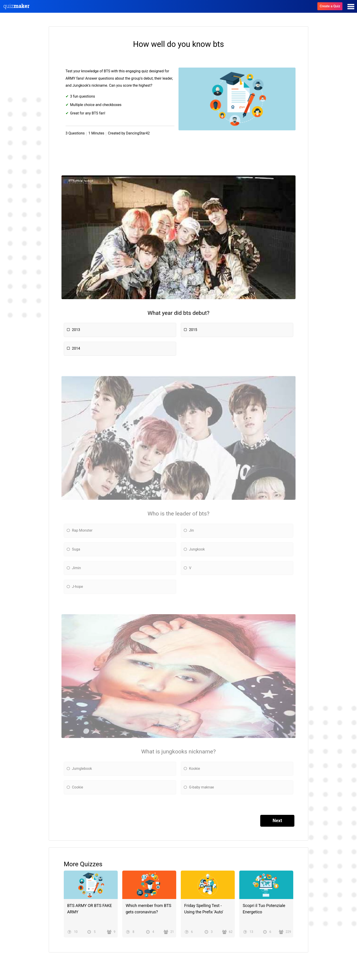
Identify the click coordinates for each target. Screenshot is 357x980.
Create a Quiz (330, 6)
